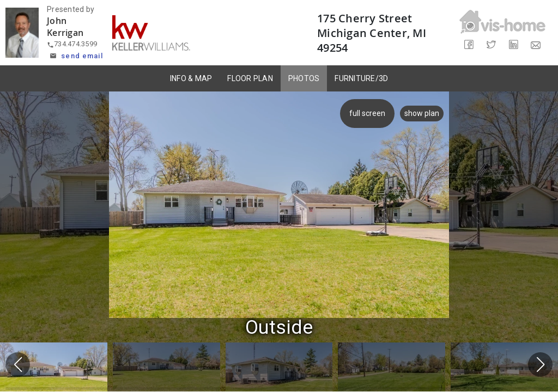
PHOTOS (304, 78)
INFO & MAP (191, 78)
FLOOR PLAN (250, 78)
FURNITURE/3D (361, 78)
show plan (422, 113)
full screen (369, 113)
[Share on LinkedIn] (514, 45)
